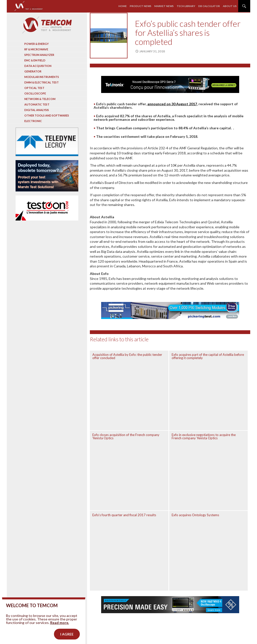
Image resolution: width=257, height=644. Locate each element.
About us (230, 6)
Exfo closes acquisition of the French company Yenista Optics (126, 436)
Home (123, 6)
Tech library (186, 6)
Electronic (33, 121)
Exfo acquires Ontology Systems (195, 515)
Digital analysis (37, 110)
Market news (164, 6)
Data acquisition (38, 66)
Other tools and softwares (47, 115)
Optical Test (34, 88)
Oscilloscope (35, 93)
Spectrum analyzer (39, 55)
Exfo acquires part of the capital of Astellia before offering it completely (208, 356)
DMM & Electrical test (42, 82)
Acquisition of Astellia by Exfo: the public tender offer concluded (127, 356)
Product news (141, 6)
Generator (33, 71)
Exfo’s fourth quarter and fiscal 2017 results (124, 515)
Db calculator (209, 6)
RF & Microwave (36, 49)
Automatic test (37, 104)
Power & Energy (37, 44)
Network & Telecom (40, 99)
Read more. (60, 628)
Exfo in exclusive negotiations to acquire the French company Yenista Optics (204, 436)
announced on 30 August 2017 (172, 104)
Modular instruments (42, 77)
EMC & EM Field (35, 60)
